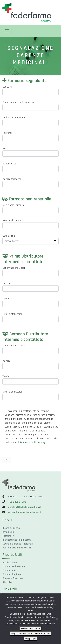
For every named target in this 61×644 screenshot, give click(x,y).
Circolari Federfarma (14, 567)
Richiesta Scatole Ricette (17, 540)
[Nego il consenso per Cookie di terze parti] (57, 619)
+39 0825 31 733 (17, 502)
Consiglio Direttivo (13, 578)
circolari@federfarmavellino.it (25, 507)
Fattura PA (8, 536)
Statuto (7, 582)
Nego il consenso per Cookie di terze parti (30, 633)
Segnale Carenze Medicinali (18, 544)
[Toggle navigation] (7, 31)
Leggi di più (30, 639)
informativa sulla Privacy (32, 443)
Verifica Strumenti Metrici (17, 548)
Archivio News (10, 563)
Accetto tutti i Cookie (30, 628)
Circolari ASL (9, 570)
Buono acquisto (11, 528)
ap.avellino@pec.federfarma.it (24, 512)
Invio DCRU (8, 532)
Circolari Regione (12, 574)
